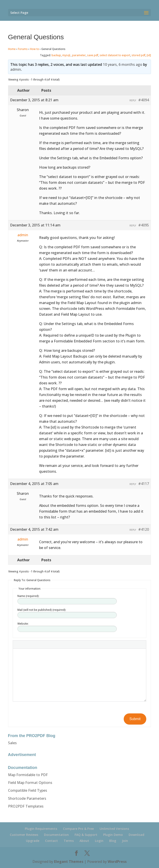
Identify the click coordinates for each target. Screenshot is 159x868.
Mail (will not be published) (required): (42, 610)
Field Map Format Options (30, 783)
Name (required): (28, 596)
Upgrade (33, 841)
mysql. (67, 55)
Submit (135, 719)
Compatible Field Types (28, 790)
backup (56, 55)
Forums (23, 49)
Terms (69, 841)
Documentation (56, 835)
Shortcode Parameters (27, 798)
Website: (23, 624)
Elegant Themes (69, 862)
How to (35, 49)
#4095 (144, 225)
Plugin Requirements (41, 829)
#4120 (144, 529)
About (84, 841)
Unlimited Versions (114, 829)
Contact (51, 841)
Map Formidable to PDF (28, 775)
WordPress (117, 862)
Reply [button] (133, 100)
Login (99, 841)
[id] (149, 55)
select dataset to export (115, 55)
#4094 (144, 100)
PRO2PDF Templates (26, 806)
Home (12, 49)
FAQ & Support (86, 835)
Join (125, 841)
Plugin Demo (113, 835)
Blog (113, 841)
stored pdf (138, 55)
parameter (79, 55)
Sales (12, 743)
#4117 (144, 484)
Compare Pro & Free (78, 829)
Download (136, 835)
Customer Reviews (24, 835)
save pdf (93, 55)
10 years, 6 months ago (123, 64)
